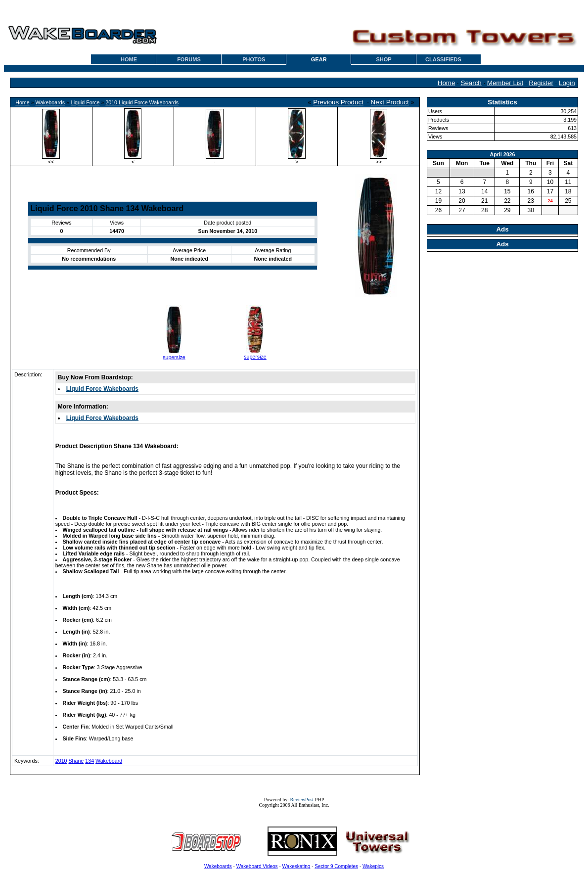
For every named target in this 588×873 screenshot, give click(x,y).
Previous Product (338, 102)
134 (90, 761)
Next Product (390, 102)
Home (447, 83)
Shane (76, 761)
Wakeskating (296, 866)
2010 (61, 761)
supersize (174, 357)
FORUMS (189, 59)
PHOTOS (254, 59)
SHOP (384, 59)
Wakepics (373, 866)
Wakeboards (50, 102)
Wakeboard (109, 761)
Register (541, 83)
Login (567, 83)
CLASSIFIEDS (443, 59)
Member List (505, 83)
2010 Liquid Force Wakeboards (142, 102)
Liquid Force (85, 102)
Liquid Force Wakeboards (102, 389)
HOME (129, 59)
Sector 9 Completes (336, 866)
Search (471, 83)
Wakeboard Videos (257, 866)
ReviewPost (302, 800)
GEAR (319, 59)
